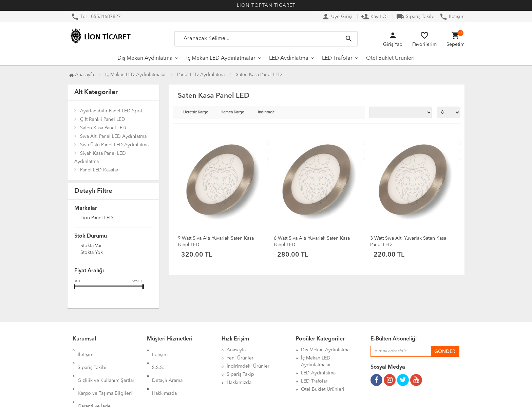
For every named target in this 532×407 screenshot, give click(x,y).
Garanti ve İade (94, 383)
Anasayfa (82, 75)
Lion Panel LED (97, 218)
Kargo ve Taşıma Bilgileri (105, 374)
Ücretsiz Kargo (196, 113)
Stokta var (91, 246)
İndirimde (266, 113)
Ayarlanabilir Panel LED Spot (111, 111)
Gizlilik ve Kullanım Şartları (107, 366)
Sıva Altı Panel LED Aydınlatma (113, 136)
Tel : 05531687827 (96, 17)
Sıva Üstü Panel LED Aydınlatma (114, 145)
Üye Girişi (337, 17)
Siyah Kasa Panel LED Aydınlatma (100, 158)
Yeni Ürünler (240, 358)
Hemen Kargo (232, 113)
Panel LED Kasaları (100, 170)
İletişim (452, 17)
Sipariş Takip (240, 374)
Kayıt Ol (374, 17)
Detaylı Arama (167, 366)
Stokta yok (92, 253)
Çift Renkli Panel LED (103, 119)
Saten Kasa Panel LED (103, 128)
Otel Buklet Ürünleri (390, 58)
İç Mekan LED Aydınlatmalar (221, 58)
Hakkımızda (164, 374)
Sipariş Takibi (415, 17)
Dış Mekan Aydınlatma (145, 58)
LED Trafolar (337, 58)
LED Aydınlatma (289, 58)
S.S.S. (158, 358)
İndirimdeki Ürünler (248, 366)
